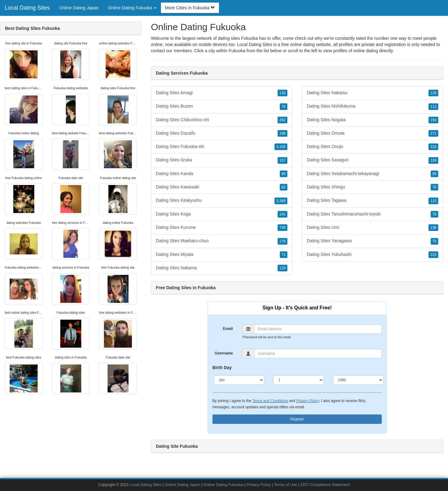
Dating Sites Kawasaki (222, 187)
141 (282, 214)
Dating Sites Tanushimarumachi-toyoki (373, 214)
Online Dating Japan (79, 8)
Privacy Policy (308, 401)
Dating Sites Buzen (222, 106)
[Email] (318, 329)
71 (284, 255)
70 (434, 187)
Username (224, 353)
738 (282, 228)
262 (282, 120)
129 (433, 93)
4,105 (281, 147)
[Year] (358, 380)
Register (297, 419)
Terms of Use (286, 485)
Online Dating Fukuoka (223, 485)
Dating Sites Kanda (222, 174)
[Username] (318, 354)
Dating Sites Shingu (373, 187)
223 (433, 255)
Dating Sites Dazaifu (222, 133)
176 (282, 241)
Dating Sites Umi (373, 228)
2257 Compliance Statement (325, 485)
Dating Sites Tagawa (373, 201)
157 (282, 160)
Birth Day (222, 368)
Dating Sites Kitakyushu (222, 201)
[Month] (239, 380)
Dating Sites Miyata (222, 255)
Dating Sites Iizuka (222, 160)
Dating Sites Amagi (222, 93)
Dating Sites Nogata (373, 120)
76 (284, 107)
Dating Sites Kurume (222, 228)
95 (284, 174)
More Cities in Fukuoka (190, 8)
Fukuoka (237, 51)
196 (282, 133)
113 (433, 107)
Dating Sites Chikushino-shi (222, 120)
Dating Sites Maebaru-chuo (222, 241)
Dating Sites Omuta (373, 133)
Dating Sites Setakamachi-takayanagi (373, 174)
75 (434, 241)
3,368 (281, 201)
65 (434, 174)
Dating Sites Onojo (373, 147)
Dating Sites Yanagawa (373, 241)
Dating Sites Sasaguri (373, 160)
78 (434, 214)
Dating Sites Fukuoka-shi (222, 147)
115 (433, 201)
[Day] (299, 380)
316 (433, 147)
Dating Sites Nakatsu (373, 93)
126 (282, 268)
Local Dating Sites (27, 8)
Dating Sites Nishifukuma (373, 106)
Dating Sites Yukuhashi (373, 255)
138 (433, 228)
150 (433, 120)
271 (433, 133)
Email (228, 329)
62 (284, 187)
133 (282, 93)
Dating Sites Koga (222, 214)
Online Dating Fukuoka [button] (132, 8)
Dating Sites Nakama (222, 268)
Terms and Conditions (270, 401)
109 (433, 160)
